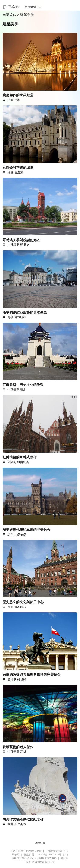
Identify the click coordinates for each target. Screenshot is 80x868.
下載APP (11, 7)
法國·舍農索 (13, 172)
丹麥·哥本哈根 (14, 607)
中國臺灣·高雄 (14, 752)
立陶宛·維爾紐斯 (16, 462)
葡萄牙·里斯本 (14, 824)
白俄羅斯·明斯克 (16, 245)
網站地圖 (40, 843)
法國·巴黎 (11, 100)
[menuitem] (11, 5)
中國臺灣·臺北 (14, 390)
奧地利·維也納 (14, 679)
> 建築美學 (26, 15)
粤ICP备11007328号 (50, 855)
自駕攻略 (10, 15)
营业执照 (29, 855)
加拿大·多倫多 (14, 534)
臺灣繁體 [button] (34, 7)
